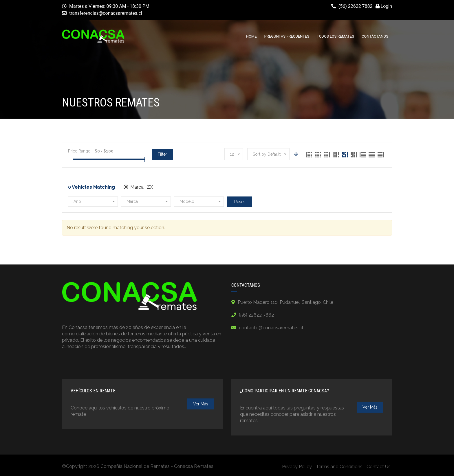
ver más (201, 404)
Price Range (79, 151)
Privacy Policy (297, 467)
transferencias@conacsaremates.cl (106, 13)
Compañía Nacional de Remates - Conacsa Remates (157, 466)
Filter (162, 154)
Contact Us (379, 467)
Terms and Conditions (339, 467)
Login (384, 6)
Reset (239, 202)
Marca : (138, 187)
